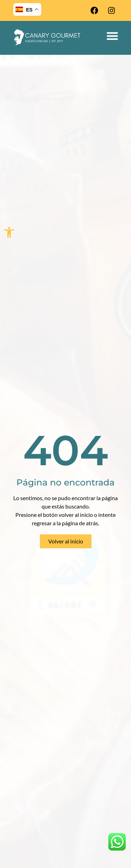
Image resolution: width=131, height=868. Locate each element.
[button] (9, 232)
